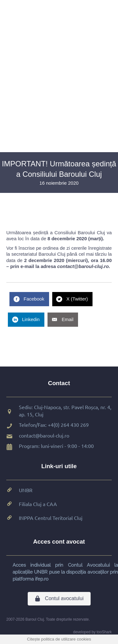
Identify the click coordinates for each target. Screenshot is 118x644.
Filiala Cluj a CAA (38, 504)
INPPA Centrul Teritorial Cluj (51, 518)
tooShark (104, 632)
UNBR (26, 490)
